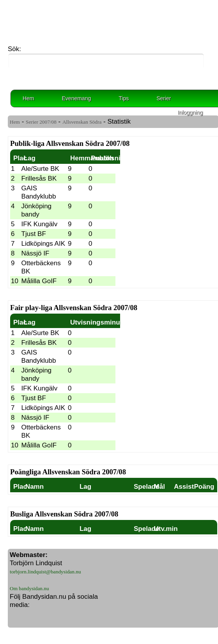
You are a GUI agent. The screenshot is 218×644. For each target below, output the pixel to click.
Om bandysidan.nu (29, 588)
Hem (28, 98)
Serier (164, 98)
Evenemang (77, 98)
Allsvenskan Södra (82, 122)
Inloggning (190, 112)
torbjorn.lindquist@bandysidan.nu (45, 572)
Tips (124, 98)
